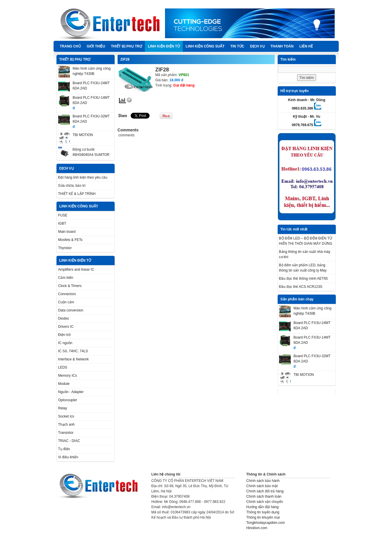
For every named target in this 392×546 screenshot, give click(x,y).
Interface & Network (73, 359)
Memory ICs (68, 376)
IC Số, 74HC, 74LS (73, 351)
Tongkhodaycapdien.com (266, 523)
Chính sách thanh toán (264, 496)
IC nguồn (65, 343)
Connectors (67, 294)
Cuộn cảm (66, 302)
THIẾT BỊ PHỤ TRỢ (126, 46)
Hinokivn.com (257, 528)
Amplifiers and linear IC (76, 270)
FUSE (63, 215)
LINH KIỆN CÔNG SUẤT (205, 46)
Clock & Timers (70, 286)
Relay (63, 408)
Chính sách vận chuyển (265, 502)
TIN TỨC (237, 46)
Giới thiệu (96, 46)
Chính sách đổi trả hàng (265, 491)
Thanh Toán (282, 46)
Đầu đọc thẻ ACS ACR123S (301, 287)
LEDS (63, 367)
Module (64, 384)
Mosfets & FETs (70, 240)
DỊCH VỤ (257, 46)
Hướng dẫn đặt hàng (262, 507)
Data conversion (71, 310)
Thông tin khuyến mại (263, 517)
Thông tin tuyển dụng (263, 512)
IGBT (62, 223)
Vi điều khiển (68, 457)
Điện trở (64, 335)
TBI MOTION (83, 135)
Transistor (66, 433)
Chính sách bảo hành (263, 481)
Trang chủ (70, 46)
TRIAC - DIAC (69, 441)
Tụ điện (64, 449)
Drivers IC (66, 327)
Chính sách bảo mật (262, 486)
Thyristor (65, 248)
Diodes (64, 318)
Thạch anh (66, 425)
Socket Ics (66, 416)
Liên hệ (306, 46)
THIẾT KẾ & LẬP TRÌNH (77, 194)
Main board (67, 232)
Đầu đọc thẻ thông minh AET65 (304, 279)
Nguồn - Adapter (71, 392)
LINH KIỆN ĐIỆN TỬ (164, 46)
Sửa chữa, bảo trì (72, 186)
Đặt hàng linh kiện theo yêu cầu (83, 177)
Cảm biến (66, 278)
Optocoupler (68, 400)
